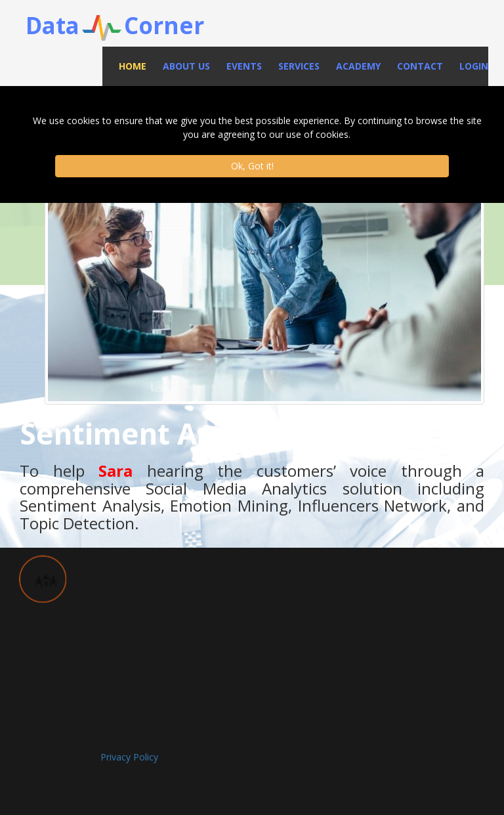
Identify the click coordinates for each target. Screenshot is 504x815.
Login (474, 66)
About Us (186, 66)
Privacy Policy (129, 757)
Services (299, 66)
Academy (358, 66)
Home (133, 66)
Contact (420, 66)
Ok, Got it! (252, 166)
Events (244, 66)
